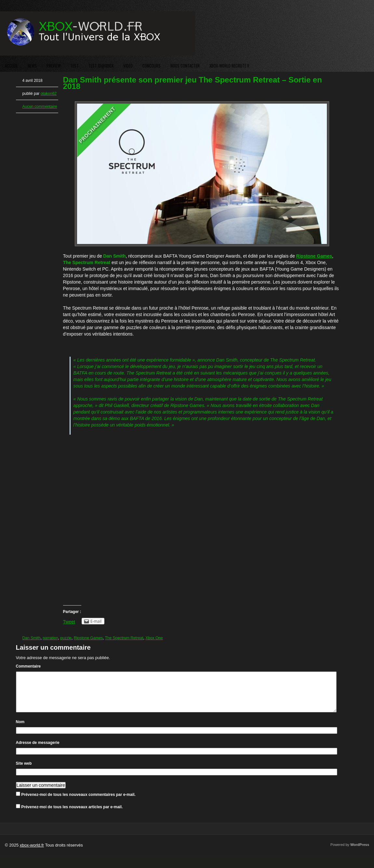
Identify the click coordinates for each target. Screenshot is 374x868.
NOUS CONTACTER (185, 66)
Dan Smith (32, 638)
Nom (20, 730)
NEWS (32, 66)
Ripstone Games (88, 638)
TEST (74, 66)
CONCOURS (152, 66)
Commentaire (28, 666)
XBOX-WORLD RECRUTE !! (229, 66)
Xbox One (154, 638)
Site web (24, 771)
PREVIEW (53, 66)
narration (50, 638)
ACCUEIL (11, 66)
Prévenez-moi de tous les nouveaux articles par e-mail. (72, 815)
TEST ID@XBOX (101, 66)
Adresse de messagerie (38, 750)
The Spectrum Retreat (124, 638)
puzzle (66, 638)
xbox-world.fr (32, 853)
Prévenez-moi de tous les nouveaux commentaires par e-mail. (78, 802)
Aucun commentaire (40, 107)
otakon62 (49, 94)
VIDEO (128, 66)
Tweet (69, 622)
